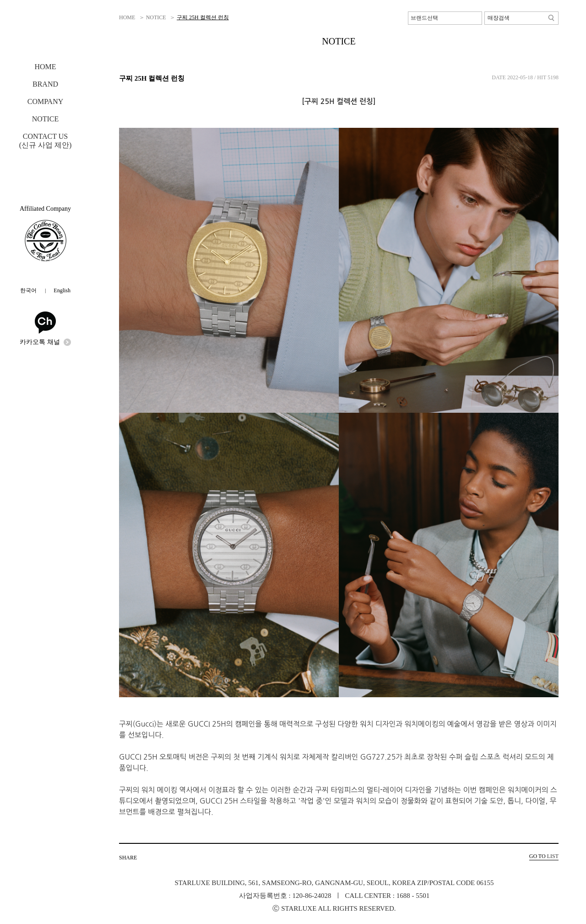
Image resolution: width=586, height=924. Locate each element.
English (62, 290)
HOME (45, 67)
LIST (544, 856)
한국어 (28, 290)
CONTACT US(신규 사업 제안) (46, 141)
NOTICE (46, 119)
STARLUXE (46, 33)
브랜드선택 (424, 18)
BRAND (45, 84)
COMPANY (45, 101)
